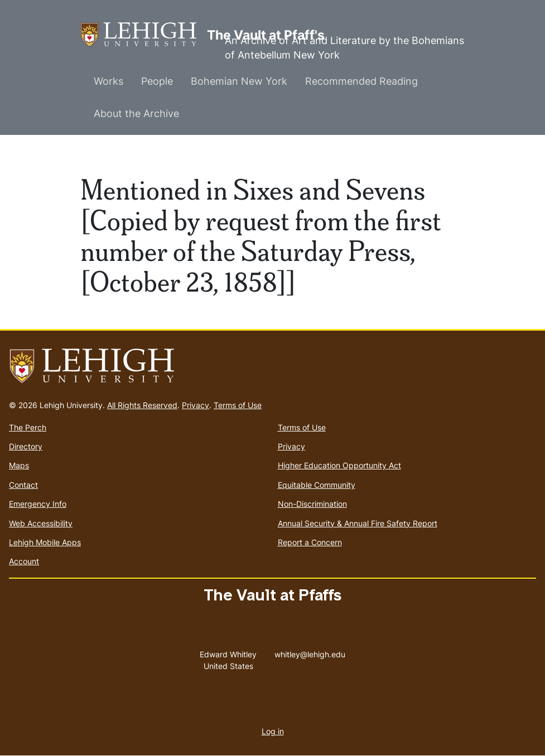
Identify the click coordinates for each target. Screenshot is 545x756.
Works (108, 81)
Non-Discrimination (312, 504)
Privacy (196, 405)
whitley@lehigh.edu (310, 652)
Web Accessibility (41, 523)
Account (24, 561)
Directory (26, 446)
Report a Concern (310, 542)
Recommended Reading (361, 81)
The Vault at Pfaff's (144, 35)
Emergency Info (38, 504)
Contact (23, 485)
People (157, 81)
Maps (19, 465)
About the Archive (136, 113)
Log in (273, 731)
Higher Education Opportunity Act (339, 465)
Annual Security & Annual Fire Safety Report (358, 523)
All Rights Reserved (142, 405)
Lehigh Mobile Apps (45, 542)
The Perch (28, 427)
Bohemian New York (239, 81)
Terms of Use (238, 405)
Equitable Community (317, 485)
